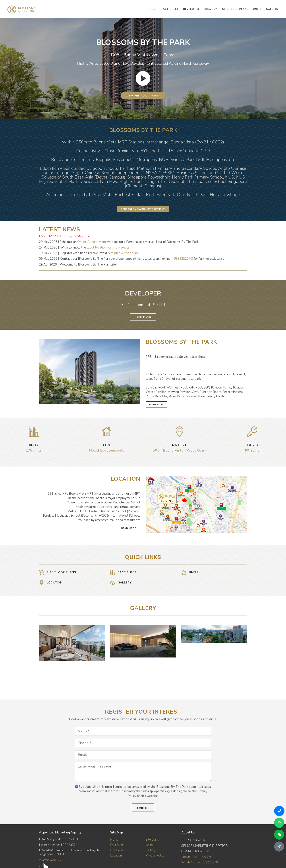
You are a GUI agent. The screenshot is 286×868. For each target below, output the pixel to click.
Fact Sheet (117, 845)
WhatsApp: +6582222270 (200, 862)
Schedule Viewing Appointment (143, 209)
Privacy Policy (155, 855)
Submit (143, 808)
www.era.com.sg (50, 860)
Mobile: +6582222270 (197, 857)
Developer (117, 850)
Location (116, 855)
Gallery (151, 850)
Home (114, 840)
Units (149, 845)
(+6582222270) (182, 259)
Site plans (152, 840)
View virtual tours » (143, 96)
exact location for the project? (108, 248)
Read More (143, 317)
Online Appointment (92, 242)
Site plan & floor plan (123, 253)
